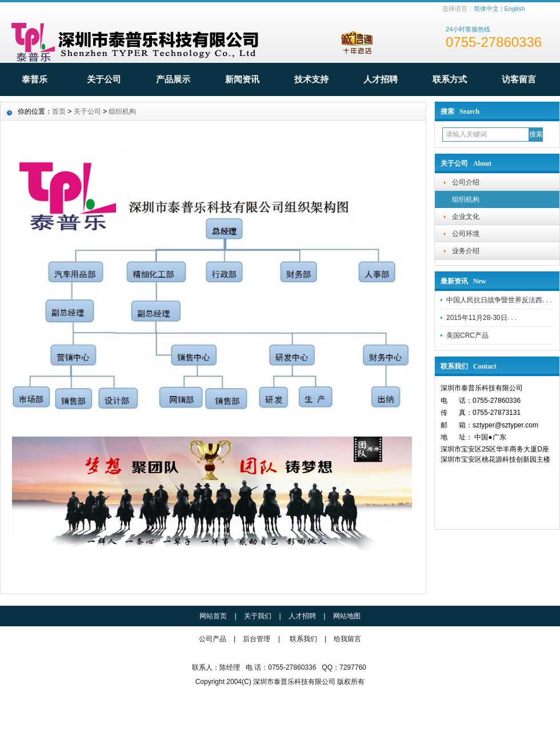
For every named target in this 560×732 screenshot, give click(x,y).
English (514, 9)
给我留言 (347, 639)
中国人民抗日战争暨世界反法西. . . (499, 300)
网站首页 (213, 616)
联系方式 (450, 79)
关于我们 (258, 616)
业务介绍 (466, 251)
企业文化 (466, 217)
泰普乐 (35, 79)
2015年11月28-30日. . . (481, 318)
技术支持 (311, 79)
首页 (59, 111)
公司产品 (213, 639)
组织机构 (466, 199)
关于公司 (104, 79)
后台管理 (257, 639)
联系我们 (303, 639)
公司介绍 (466, 182)
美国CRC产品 (467, 335)
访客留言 (519, 79)
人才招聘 (381, 79)
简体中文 (486, 9)
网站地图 (347, 616)
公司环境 (466, 234)
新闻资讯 (242, 79)
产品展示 (173, 79)
